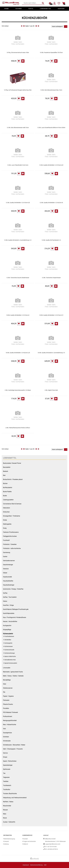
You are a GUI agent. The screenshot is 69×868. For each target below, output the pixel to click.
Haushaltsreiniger (9, 585)
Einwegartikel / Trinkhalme (11, 516)
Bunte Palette (7, 492)
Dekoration (7, 508)
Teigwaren (6, 777)
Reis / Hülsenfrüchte (10, 725)
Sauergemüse (7, 733)
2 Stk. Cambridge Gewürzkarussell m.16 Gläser (18, 390)
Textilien (6, 781)
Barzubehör (7, 467)
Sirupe (5, 757)
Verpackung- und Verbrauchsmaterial (15, 798)
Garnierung (7, 552)
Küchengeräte (8, 643)
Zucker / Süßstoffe (9, 822)
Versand (6, 841)
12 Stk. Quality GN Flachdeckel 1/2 (51, 240)
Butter (5, 496)
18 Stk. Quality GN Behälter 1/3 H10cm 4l (18, 315)
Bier (4, 475)
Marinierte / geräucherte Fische (13, 672)
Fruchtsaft (6, 540)
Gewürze (6, 569)
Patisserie (6, 700)
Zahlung (6, 844)
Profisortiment (8, 716)
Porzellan (6, 708)
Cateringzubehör (8, 500)
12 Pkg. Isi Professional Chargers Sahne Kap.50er (18, 90)
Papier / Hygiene (8, 696)
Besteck (6, 471)
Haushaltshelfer (8, 581)
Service (5, 753)
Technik (19, 9)
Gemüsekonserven (9, 561)
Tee (4, 773)
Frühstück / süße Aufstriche (12, 548)
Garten (5, 557)
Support (61, 9)
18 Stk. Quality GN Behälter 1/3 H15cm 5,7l (51, 315)
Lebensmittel (46, 9)
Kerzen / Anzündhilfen (10, 621)
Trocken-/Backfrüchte (10, 794)
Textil (31, 9)
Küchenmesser (9, 646)
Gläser (5, 573)
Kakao (5, 601)
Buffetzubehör (8, 488)
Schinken (6, 737)
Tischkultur (7, 789)
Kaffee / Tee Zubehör (10, 597)
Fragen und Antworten (29, 841)
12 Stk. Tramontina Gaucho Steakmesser (18, 278)
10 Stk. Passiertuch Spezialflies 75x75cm (51, 53)
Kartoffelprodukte (9, 613)
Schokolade (7, 741)
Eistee (5, 520)
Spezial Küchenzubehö (11, 663)
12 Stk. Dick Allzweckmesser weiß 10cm (18, 128)
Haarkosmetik (7, 577)
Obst (5, 684)
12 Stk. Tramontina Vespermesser (51, 278)
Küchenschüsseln (9, 650)
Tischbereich (7, 785)
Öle (4, 692)
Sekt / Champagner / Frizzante (13, 749)
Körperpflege (7, 630)
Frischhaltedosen (9, 636)
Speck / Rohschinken (10, 761)
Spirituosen (7, 769)
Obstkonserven (8, 688)
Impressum (26, 865)
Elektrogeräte (7, 524)
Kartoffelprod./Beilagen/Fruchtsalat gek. (16, 609)
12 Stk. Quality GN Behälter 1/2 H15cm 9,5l (18, 203)
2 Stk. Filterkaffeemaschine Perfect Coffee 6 (18, 428)
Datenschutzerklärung (36, 865)
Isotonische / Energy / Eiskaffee (13, 589)
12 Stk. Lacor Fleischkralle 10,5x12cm (18, 165)
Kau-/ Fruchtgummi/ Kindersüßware (15, 617)
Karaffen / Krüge (8, 605)
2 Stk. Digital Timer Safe (51, 390)
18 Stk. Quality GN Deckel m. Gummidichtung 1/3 (51, 353)
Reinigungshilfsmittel (10, 720)
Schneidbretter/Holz (10, 660)
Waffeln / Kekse (8, 802)
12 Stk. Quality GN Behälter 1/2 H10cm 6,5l (51, 165)
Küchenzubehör (8, 634)
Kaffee (5, 593)
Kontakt (25, 839)
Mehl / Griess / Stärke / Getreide (13, 676)
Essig (5, 528)
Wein (5, 814)
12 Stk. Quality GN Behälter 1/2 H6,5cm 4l (51, 203)
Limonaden (7, 668)
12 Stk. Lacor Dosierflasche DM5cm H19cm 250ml (51, 128)
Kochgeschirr (7, 626)
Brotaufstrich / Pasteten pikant (13, 479)
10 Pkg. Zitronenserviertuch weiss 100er (18, 53)
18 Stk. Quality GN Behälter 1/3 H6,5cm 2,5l (18, 353)
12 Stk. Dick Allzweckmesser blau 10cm (51, 90)
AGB (45, 865)
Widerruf (25, 844)
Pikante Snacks (8, 704)
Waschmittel (7, 806)
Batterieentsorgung (9, 839)
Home (7, 9)
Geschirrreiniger (8, 565)
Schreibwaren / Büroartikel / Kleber (14, 745)
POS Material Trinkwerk (10, 712)
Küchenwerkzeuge (10, 653)
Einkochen (6, 512)
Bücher (5, 483)
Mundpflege (7, 680)
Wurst (5, 818)
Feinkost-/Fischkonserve (11, 532)
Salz (4, 729)
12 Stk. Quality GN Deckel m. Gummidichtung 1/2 (18, 240)
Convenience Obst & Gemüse (12, 504)
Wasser (5, 810)
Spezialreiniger (8, 765)
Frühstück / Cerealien (10, 544)
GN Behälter (8, 640)
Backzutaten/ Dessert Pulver (12, 463)
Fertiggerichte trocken (10, 536)
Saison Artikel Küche (10, 656)
